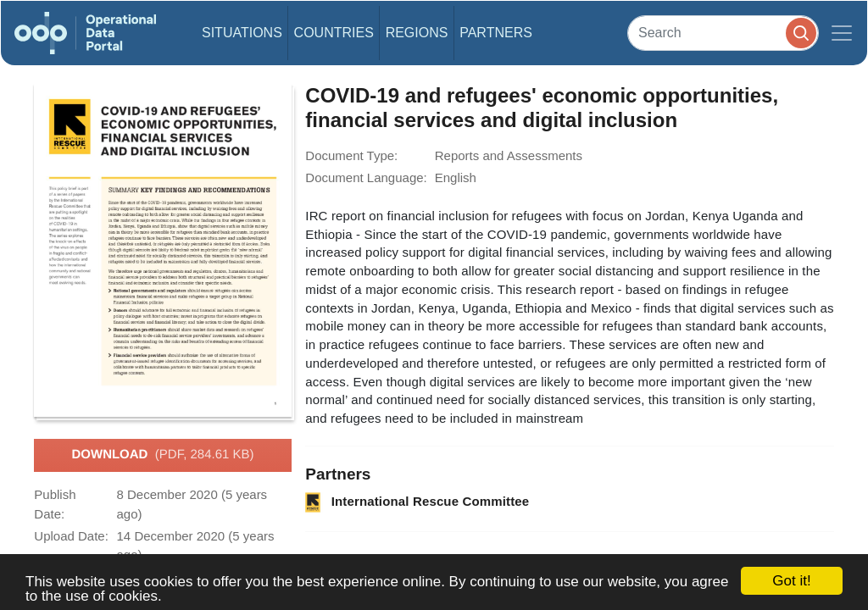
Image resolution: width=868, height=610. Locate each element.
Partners (496, 33)
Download (162, 455)
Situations (242, 33)
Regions (417, 33)
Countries (334, 33)
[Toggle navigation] (842, 33)
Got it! (791, 581)
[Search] (723, 33)
